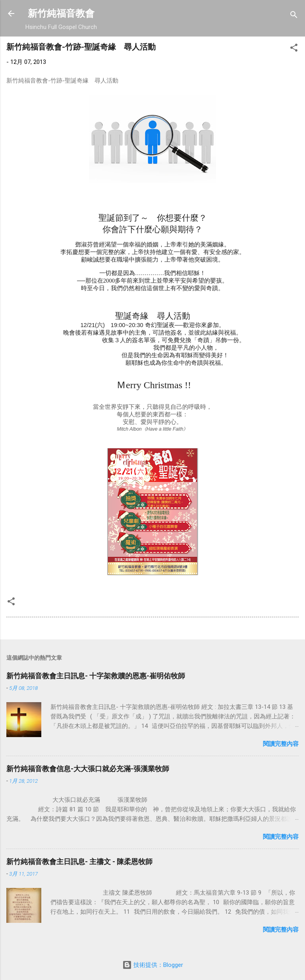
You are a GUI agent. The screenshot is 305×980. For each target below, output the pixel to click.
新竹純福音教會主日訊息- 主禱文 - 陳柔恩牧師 (79, 862)
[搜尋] (294, 16)
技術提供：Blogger (153, 965)
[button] (294, 49)
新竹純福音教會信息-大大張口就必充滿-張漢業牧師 (88, 769)
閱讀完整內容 (281, 744)
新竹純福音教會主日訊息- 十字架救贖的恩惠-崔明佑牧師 (96, 676)
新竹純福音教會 (61, 13)
